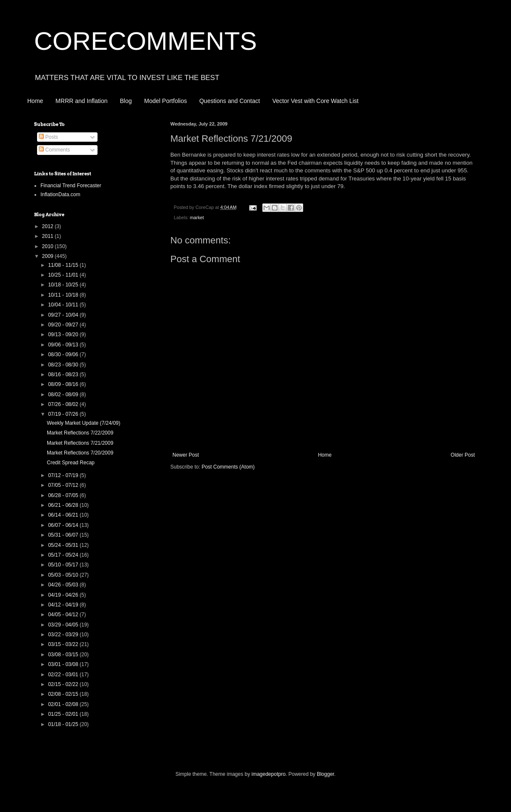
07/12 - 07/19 (64, 475)
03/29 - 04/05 (64, 625)
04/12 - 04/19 (64, 605)
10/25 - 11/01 (64, 275)
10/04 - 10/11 (64, 305)
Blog (126, 101)
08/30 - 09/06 (64, 355)
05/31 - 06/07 (64, 535)
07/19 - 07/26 (64, 414)
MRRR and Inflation (81, 101)
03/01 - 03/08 (64, 664)
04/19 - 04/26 (64, 595)
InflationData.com (60, 194)
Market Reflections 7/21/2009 (80, 443)
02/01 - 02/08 (64, 704)
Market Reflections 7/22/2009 (80, 433)
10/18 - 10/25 (64, 285)
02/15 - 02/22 (64, 684)
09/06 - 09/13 (64, 345)
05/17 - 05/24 (64, 555)
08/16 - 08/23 (64, 375)
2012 (49, 226)
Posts (48, 137)
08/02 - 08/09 (64, 395)
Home (35, 101)
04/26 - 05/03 (64, 585)
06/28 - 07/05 (64, 495)
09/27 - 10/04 (64, 315)
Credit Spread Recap (71, 463)
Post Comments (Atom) (228, 467)
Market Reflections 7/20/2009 (80, 453)
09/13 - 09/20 (64, 335)
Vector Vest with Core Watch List (315, 101)
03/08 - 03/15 (64, 655)
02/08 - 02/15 (64, 694)
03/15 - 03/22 (64, 644)
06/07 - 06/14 (64, 525)
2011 (49, 236)
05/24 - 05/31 (64, 545)
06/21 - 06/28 (64, 505)
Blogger (326, 774)
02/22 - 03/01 (64, 675)
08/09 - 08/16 (64, 384)
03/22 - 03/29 (64, 635)
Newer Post (186, 455)
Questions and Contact (230, 101)
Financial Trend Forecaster (71, 186)
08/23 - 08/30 (64, 365)
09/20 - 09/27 (64, 325)
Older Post (463, 455)
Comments (54, 150)
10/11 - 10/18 (64, 295)
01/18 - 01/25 (64, 724)
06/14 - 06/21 (64, 515)
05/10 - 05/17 (64, 565)
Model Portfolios (166, 101)
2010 (49, 246)
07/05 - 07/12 (64, 485)
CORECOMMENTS (145, 41)
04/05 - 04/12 (64, 615)
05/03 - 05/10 (64, 575)
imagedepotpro (269, 774)
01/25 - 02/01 (64, 714)
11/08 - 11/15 (64, 265)
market (197, 217)
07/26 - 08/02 (64, 404)
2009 (49, 256)
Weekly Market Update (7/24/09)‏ (84, 423)
